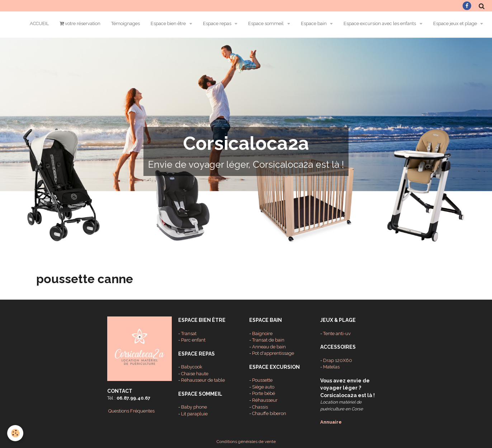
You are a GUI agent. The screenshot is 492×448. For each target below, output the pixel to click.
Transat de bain (268, 340)
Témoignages (126, 23)
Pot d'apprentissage (273, 353)
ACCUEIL (39, 23)
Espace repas (218, 23)
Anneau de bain (269, 347)
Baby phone (194, 407)
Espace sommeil (266, 23)
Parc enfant (193, 340)
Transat (189, 333)
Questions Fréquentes (131, 411)
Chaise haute (195, 374)
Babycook (192, 367)
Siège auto (263, 387)
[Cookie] (15, 433)
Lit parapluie (194, 414)
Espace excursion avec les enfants (380, 23)
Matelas (331, 367)
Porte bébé (264, 393)
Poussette (262, 380)
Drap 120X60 (338, 360)
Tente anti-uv (337, 333)
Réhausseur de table (203, 380)
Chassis (260, 407)
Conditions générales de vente (246, 442)
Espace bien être (169, 23)
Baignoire (262, 333)
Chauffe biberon (269, 413)
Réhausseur (265, 400)
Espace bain (314, 23)
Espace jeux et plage (456, 23)
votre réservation (80, 23)
